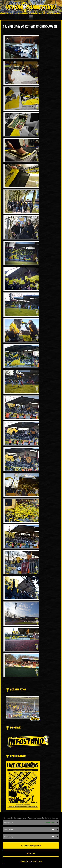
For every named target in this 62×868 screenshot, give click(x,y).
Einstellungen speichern (31, 861)
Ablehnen (31, 853)
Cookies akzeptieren (31, 845)
